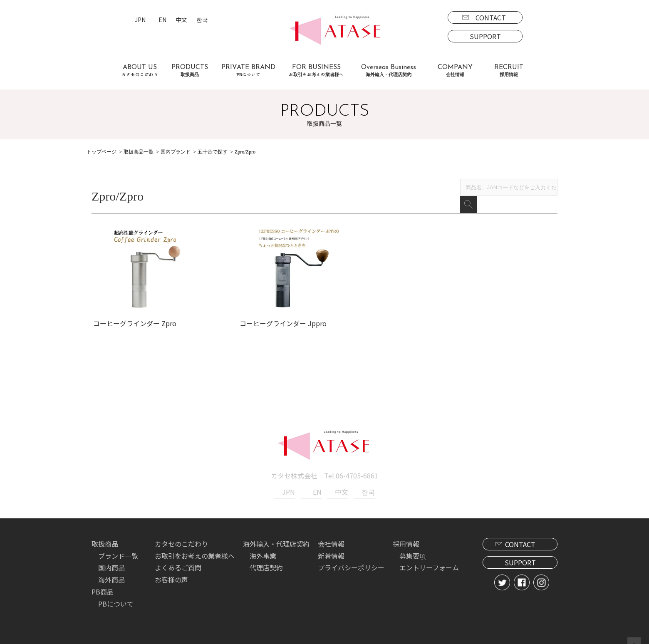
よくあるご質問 (178, 561)
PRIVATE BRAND (248, 71)
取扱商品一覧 (139, 152)
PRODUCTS (190, 71)
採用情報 (406, 537)
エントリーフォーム (429, 561)
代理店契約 (266, 561)
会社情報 (331, 537)
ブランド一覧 (118, 549)
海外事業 (263, 549)
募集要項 (413, 549)
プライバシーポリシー (351, 561)
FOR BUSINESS (316, 71)
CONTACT (491, 17)
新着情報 (331, 549)
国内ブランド (176, 152)
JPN (140, 20)
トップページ (102, 152)
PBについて (116, 597)
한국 (202, 20)
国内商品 (111, 561)
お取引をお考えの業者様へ (195, 549)
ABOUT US (140, 71)
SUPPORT (485, 36)
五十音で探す (213, 152)
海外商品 (111, 573)
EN (162, 20)
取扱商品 (105, 537)
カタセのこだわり (181, 537)
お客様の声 (171, 573)
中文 (181, 20)
